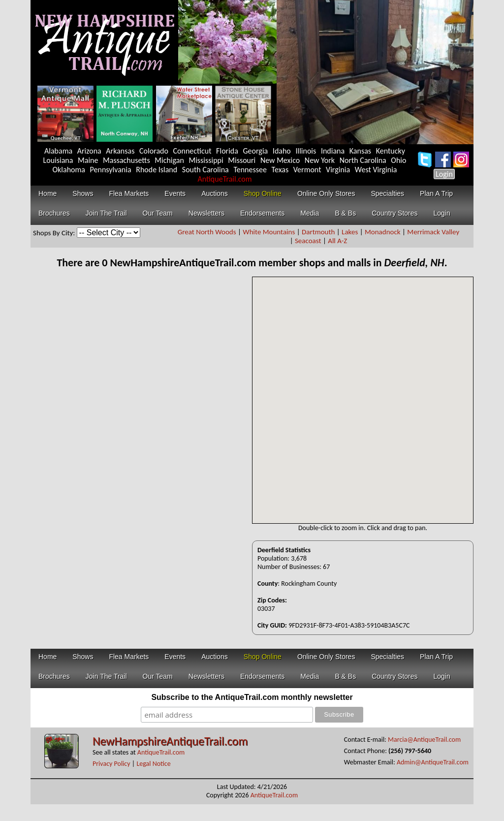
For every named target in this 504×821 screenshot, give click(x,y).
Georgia (256, 151)
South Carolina (205, 170)
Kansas (360, 151)
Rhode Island (157, 170)
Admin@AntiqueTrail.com (433, 762)
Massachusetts (126, 160)
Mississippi (206, 160)
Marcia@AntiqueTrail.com (424, 740)
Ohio (398, 160)
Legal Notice (153, 764)
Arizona (89, 151)
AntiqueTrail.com (224, 179)
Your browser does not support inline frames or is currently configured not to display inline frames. (363, 400)
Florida (227, 151)
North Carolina (363, 160)
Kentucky (391, 151)
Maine (88, 160)
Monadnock (383, 232)
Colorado (154, 151)
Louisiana (58, 160)
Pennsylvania (111, 170)
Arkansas (120, 151)
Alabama (58, 151)
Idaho (282, 151)
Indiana (333, 151)
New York (320, 160)
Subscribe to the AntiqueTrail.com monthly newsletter (252, 697)
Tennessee (250, 170)
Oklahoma (69, 170)
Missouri (242, 160)
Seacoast (308, 241)
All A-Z (337, 241)
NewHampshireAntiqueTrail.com (170, 741)
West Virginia (376, 170)
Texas (280, 170)
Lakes (350, 232)
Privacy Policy (111, 764)
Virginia (338, 170)
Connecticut (192, 151)
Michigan (169, 160)
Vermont (307, 170)
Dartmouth (318, 232)
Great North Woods (207, 232)
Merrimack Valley (433, 232)
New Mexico (280, 160)
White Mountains (269, 232)
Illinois (306, 151)
